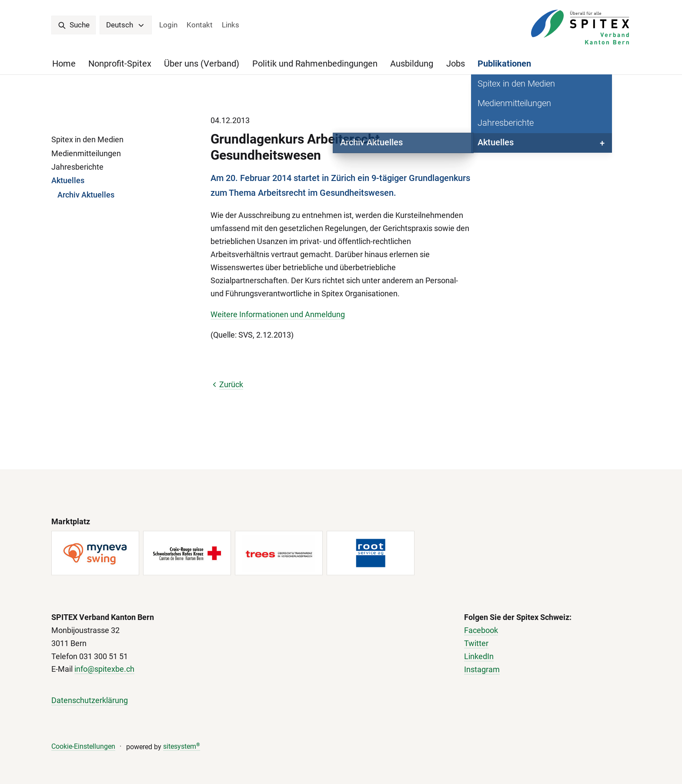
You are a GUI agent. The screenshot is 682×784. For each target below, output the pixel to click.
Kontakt (200, 25)
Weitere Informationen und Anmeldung (278, 314)
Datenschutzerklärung (90, 700)
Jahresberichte (77, 167)
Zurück (227, 384)
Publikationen (504, 64)
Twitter (476, 643)
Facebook (481, 630)
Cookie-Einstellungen (83, 746)
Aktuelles (68, 180)
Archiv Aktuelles (86, 195)
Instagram (482, 669)
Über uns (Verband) (202, 64)
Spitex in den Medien (87, 139)
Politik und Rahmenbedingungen (315, 64)
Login (168, 25)
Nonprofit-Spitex (120, 64)
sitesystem (182, 746)
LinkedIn (479, 656)
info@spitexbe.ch (104, 669)
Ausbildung (412, 64)
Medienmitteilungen (86, 153)
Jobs (456, 64)
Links (231, 25)
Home (64, 64)
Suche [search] (74, 25)
